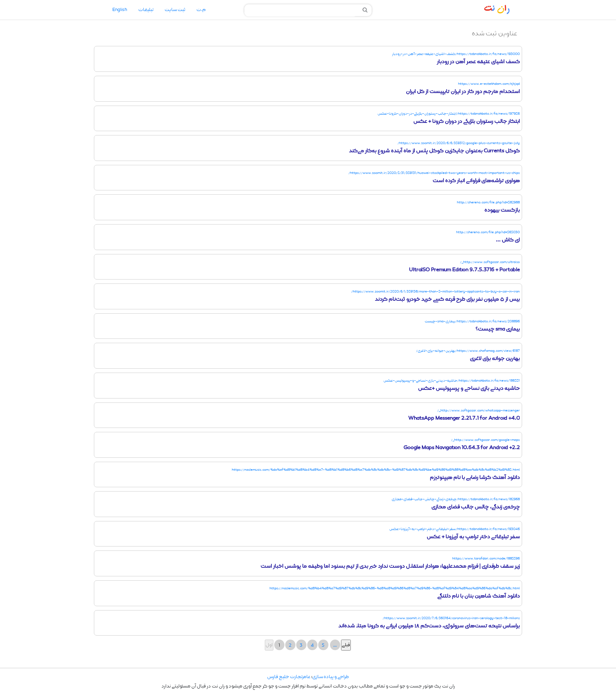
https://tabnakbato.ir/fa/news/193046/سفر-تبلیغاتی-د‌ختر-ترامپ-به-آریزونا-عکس (455, 529)
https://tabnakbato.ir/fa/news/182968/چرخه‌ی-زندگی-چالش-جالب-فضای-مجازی (456, 499)
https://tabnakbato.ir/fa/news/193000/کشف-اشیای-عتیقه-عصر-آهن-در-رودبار (456, 54)
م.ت (201, 10)
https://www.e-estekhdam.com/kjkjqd (489, 84)
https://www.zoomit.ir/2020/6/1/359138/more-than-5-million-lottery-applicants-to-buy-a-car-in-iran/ (435, 292)
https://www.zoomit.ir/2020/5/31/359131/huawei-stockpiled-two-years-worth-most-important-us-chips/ (434, 173)
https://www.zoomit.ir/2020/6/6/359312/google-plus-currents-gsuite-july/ (459, 143)
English (120, 10)
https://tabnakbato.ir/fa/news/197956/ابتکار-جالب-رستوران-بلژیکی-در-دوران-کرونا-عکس (449, 114)
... (335, 645)
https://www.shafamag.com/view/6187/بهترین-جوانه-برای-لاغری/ (468, 351)
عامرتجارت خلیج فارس (289, 677)
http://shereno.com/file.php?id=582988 (488, 202)
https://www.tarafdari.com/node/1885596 (486, 558)
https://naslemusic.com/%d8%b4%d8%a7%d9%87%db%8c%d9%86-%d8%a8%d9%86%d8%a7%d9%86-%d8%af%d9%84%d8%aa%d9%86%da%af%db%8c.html (395, 588)
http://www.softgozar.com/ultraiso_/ (490, 262)
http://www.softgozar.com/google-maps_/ (485, 440)
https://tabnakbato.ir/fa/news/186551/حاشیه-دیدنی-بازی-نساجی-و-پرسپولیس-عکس (452, 381)
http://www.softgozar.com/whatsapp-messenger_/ (478, 410)
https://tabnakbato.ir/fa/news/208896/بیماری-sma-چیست (472, 321)
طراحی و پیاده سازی (331, 677)
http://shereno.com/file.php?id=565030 (488, 232)
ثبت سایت (175, 10)
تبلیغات (146, 10)
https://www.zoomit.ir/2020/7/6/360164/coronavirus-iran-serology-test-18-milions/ (451, 618)
